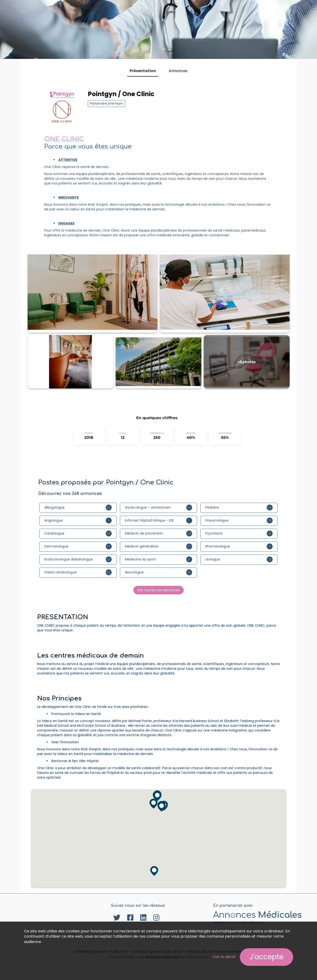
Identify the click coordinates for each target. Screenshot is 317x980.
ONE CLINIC (64, 139)
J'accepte (266, 957)
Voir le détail (224, 957)
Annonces (178, 71)
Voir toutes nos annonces (158, 590)
